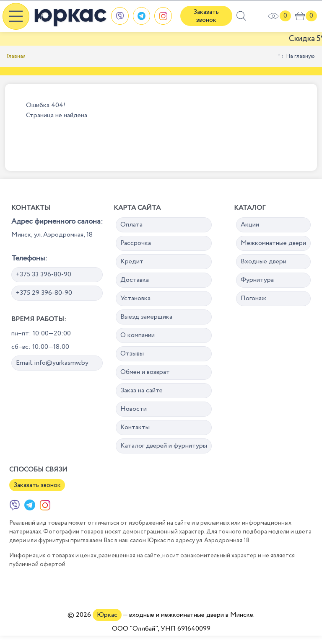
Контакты (135, 427)
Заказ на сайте (142, 390)
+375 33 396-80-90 (44, 274)
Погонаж (253, 298)
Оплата (131, 225)
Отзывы (132, 354)
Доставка (135, 280)
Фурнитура (257, 280)
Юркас (107, 615)
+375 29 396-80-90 (44, 293)
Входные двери (264, 261)
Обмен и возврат (145, 372)
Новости (134, 409)
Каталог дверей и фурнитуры (164, 446)
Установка (135, 298)
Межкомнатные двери (273, 243)
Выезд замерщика (146, 317)
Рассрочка (136, 243)
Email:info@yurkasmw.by (52, 363)
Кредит (132, 261)
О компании (138, 335)
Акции (250, 225)
